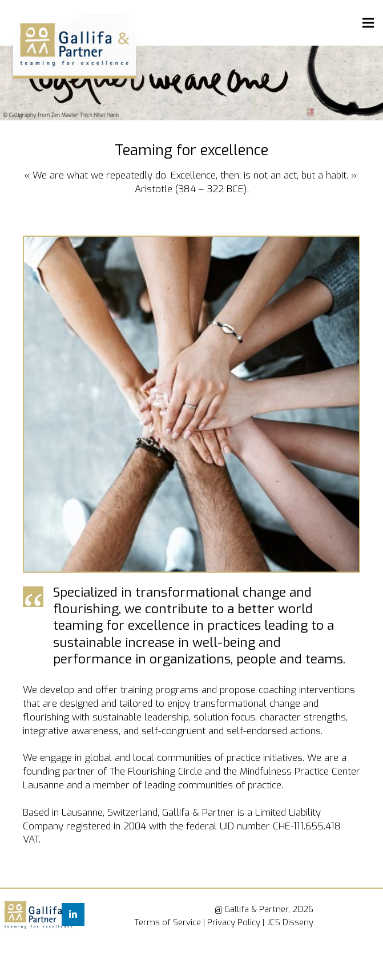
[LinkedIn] (73, 914)
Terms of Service (168, 922)
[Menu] (368, 23)
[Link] (17, 917)
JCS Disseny (290, 922)
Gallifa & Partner (256, 909)
